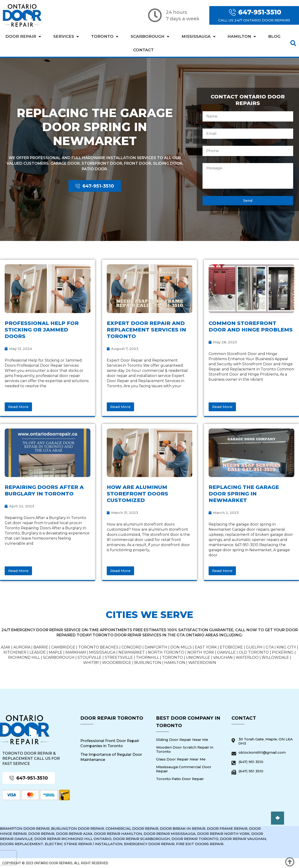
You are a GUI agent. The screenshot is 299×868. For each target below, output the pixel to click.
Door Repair (23, 37)
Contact (143, 50)
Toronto (105, 37)
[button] (293, 43)
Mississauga (199, 37)
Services (66, 37)
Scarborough (150, 37)
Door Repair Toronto (112, 718)
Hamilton (242, 37)
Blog (274, 36)
